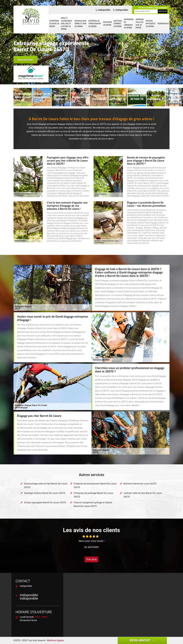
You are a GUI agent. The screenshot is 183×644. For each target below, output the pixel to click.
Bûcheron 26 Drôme (108, 24)
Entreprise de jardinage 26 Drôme (129, 24)
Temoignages (163, 24)
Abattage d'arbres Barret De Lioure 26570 (45, 493)
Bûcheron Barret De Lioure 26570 (140, 484)
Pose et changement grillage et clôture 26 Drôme (67, 24)
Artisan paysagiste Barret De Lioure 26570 (45, 503)
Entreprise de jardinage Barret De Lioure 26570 (93, 495)
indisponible (103, 10)
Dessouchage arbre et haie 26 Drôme (80, 24)
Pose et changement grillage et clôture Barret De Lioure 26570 (93, 504)
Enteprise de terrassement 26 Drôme (95, 24)
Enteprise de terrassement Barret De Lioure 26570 (95, 485)
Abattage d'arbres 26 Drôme (118, 24)
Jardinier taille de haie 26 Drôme (140, 24)
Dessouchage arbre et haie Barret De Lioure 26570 (46, 485)
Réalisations (25, 60)
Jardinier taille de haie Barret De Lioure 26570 (143, 495)
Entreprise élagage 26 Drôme (54, 24)
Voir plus (91, 559)
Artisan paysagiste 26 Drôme (151, 24)
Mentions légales (55, 640)
